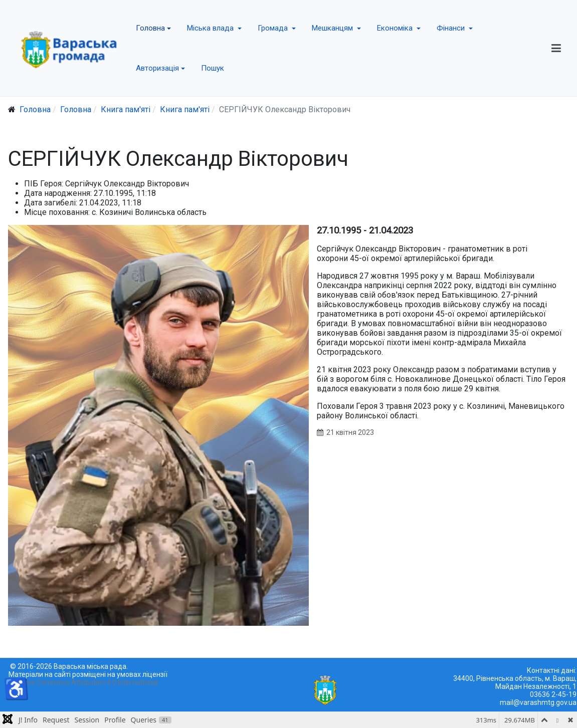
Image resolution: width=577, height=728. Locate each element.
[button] (153, 28)
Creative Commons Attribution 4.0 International (83, 682)
